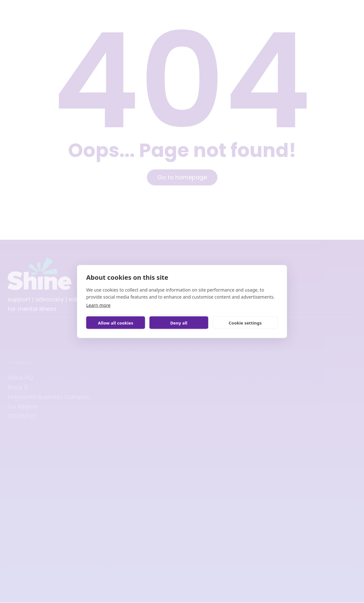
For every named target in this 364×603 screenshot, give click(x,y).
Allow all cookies (116, 323)
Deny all (179, 323)
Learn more (98, 305)
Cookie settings (245, 323)
